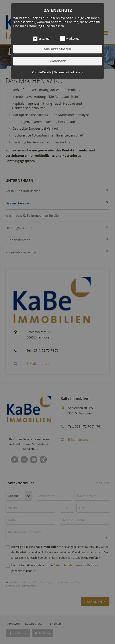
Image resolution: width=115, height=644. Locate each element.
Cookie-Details (42, 72)
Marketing (66, 39)
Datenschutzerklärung (68, 72)
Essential (39, 39)
